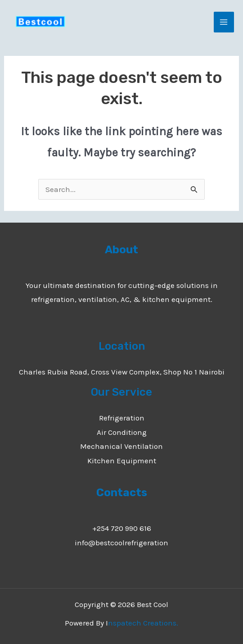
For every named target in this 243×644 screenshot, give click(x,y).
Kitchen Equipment (122, 461)
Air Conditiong (122, 432)
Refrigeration (122, 418)
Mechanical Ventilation (121, 446)
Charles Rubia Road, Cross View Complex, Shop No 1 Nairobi (122, 372)
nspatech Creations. (143, 623)
